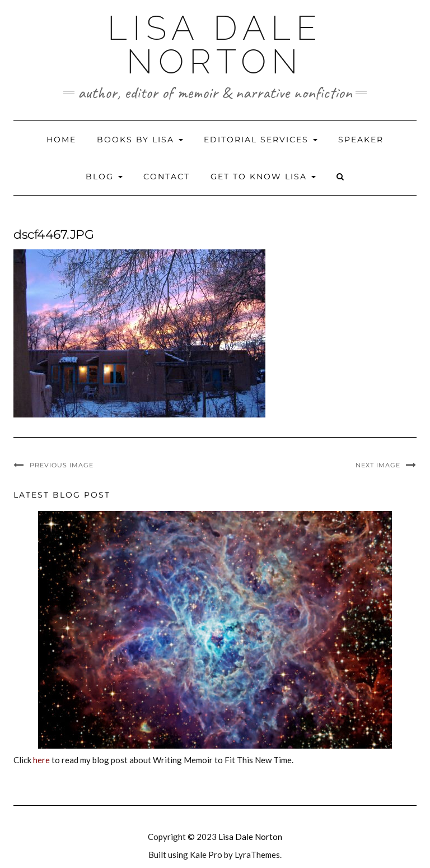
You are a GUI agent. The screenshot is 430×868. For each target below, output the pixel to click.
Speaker (361, 140)
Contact (167, 177)
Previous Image (62, 465)
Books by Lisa (140, 140)
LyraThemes (257, 855)
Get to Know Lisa (263, 177)
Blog (104, 177)
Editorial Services (261, 140)
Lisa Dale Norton (215, 45)
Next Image (378, 465)
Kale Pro (206, 855)
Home (61, 140)
